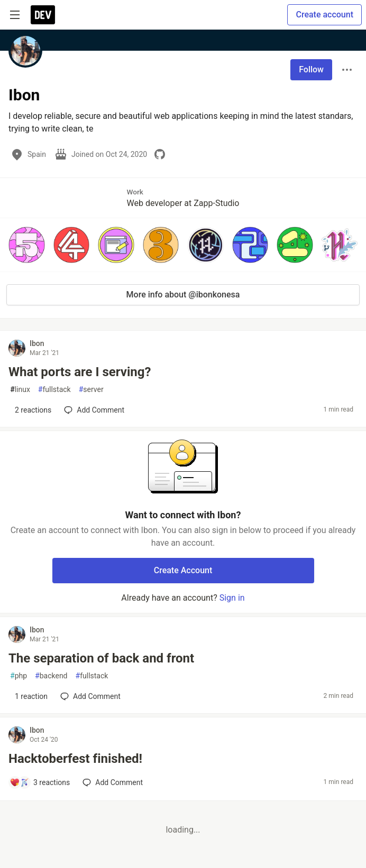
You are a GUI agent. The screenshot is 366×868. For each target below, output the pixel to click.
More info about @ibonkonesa (183, 295)
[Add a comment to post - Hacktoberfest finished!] (40, 782)
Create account (324, 15)
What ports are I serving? (80, 372)
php (19, 676)
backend (51, 676)
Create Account (183, 570)
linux (20, 390)
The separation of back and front (101, 658)
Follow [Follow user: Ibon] (311, 69)
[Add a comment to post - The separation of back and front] (29, 696)
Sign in (232, 598)
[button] (27, 245)
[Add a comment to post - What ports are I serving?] (30, 410)
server (91, 390)
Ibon (37, 343)
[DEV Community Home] (43, 15)
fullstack (54, 390)
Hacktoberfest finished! (75, 759)
